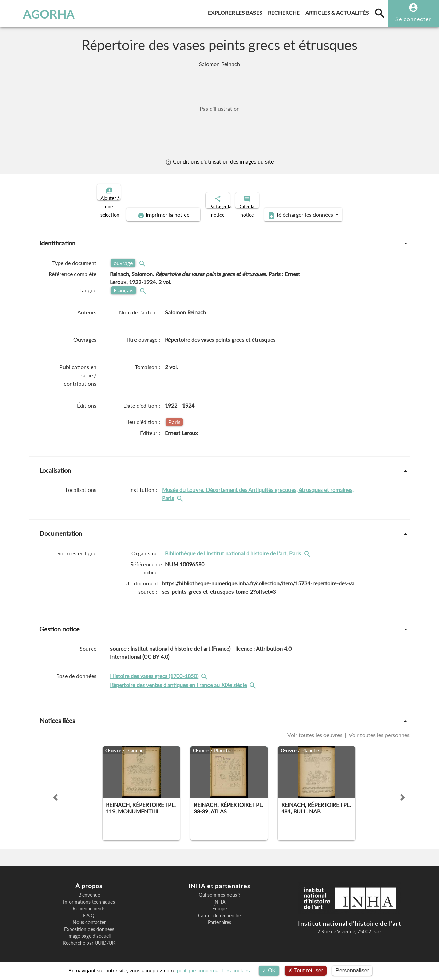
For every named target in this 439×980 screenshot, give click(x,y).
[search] (380, 13)
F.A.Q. (89, 910)
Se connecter (413, 19)
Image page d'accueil (89, 930)
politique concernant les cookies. (214, 971)
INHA (219, 896)
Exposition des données (89, 923)
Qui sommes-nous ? (219, 889)
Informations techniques (89, 896)
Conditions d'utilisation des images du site (219, 161)
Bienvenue (89, 889)
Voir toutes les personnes (379, 729)
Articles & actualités (339, 11)
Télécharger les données (297, 209)
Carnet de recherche (219, 910)
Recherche (285, 11)
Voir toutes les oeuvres (316, 729)
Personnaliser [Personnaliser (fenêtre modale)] (352, 971)
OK (269, 971)
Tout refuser (306, 971)
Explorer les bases (236, 11)
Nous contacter (89, 917)
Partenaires (219, 917)
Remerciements (89, 903)
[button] (55, 791)
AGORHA (39, 14)
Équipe (219, 903)
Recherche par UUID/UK (89, 937)
